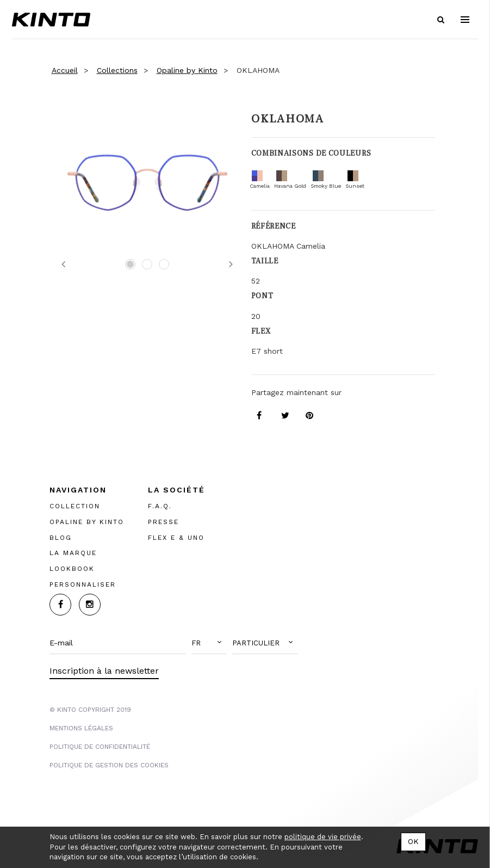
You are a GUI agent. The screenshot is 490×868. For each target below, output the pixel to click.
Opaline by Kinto (187, 70)
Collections (117, 70)
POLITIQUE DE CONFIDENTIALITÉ (100, 747)
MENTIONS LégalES (81, 728)
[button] (209, 643)
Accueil (65, 70)
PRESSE (163, 522)
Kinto (51, 20)
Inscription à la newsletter (104, 671)
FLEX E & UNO (176, 538)
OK (413, 841)
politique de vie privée (323, 837)
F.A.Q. (160, 506)
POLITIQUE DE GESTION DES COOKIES (109, 765)
